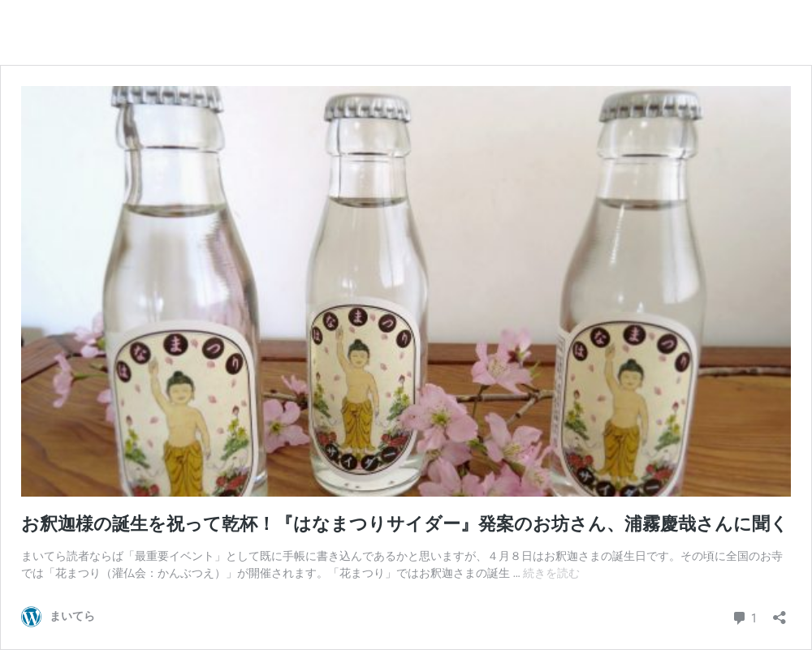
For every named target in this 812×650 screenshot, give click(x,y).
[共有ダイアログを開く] (780, 613)
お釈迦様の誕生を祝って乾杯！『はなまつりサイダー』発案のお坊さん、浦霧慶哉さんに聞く (405, 524)
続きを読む (551, 573)
